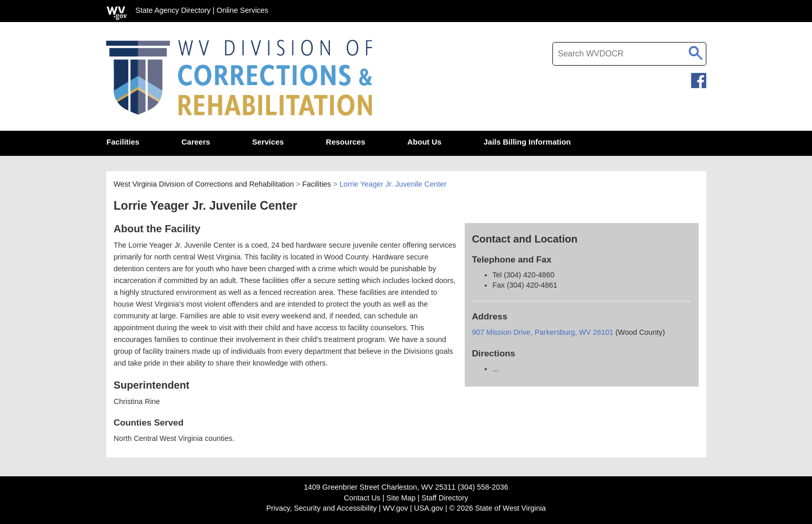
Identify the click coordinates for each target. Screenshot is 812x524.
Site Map (401, 498)
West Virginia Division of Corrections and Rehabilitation (204, 184)
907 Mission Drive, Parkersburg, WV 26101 (544, 332)
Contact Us (362, 498)
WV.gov (395, 508)
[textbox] (629, 54)
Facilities (316, 184)
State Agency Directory (173, 10)
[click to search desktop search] (696, 51)
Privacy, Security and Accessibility (322, 508)
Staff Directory (445, 498)
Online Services (242, 10)
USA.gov (429, 508)
